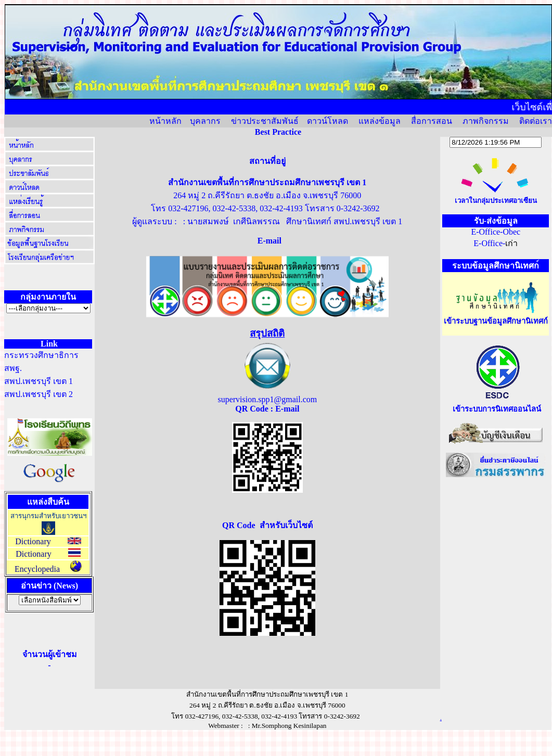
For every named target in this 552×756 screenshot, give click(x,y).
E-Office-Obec (496, 232)
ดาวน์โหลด (328, 121)
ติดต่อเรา (536, 121)
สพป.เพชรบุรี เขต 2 (38, 394)
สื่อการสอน (432, 121)
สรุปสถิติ (267, 333)
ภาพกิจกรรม (486, 121)
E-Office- (489, 243)
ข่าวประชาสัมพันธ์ (265, 121)
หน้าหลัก (165, 121)
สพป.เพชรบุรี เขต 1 (38, 381)
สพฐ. (13, 368)
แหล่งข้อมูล (380, 121)
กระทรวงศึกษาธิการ (41, 355)
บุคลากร (205, 121)
